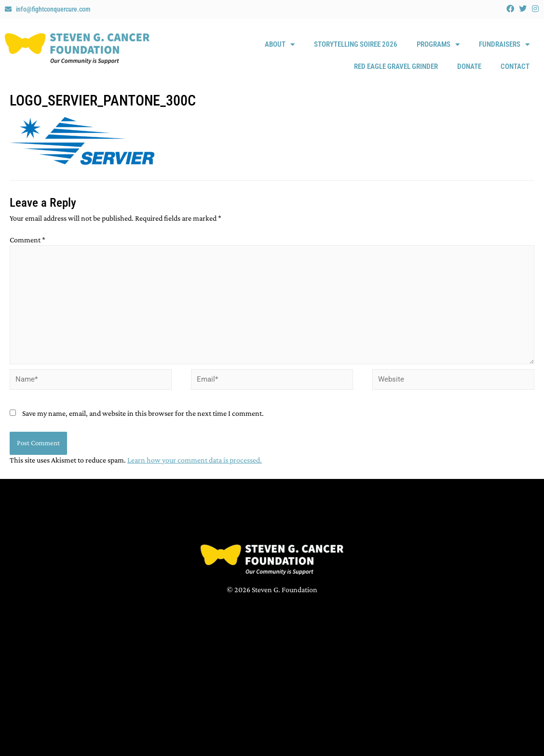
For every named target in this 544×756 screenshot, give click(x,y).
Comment (27, 240)
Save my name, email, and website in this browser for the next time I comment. (143, 413)
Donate (469, 66)
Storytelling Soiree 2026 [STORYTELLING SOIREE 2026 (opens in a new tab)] (356, 44)
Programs (438, 45)
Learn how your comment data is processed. (195, 460)
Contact (515, 66)
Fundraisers (504, 45)
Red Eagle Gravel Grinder (396, 66)
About (280, 45)
